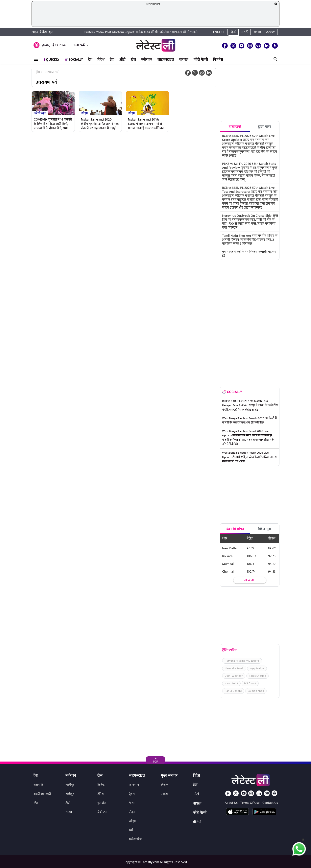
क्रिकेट (101, 785)
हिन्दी (233, 32)
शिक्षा (36, 803)
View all (250, 580)
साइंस (164, 794)
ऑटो (122, 60)
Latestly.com (150, 862)
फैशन (132, 803)
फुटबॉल (102, 803)
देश (90, 60)
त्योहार (85, 113)
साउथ (69, 812)
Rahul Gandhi (233, 691)
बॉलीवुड (70, 785)
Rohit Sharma (258, 676)
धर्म (131, 830)
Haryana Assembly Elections (242, 661)
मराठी (245, 32)
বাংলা (257, 32)
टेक (112, 60)
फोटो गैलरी (201, 60)
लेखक (165, 785)
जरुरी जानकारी (42, 794)
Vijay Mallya (257, 668)
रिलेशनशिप (135, 839)
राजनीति (38, 785)
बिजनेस (218, 60)
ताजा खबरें (79, 45)
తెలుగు (271, 32)
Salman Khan (256, 691)
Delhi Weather (234, 676)
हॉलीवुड (70, 794)
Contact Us (270, 803)
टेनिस (101, 794)
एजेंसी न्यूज (40, 113)
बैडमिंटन (102, 812)
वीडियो (197, 822)
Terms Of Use (250, 803)
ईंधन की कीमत (235, 529)
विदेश (101, 60)
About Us (231, 803)
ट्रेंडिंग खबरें (264, 127)
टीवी (68, 803)
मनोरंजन (147, 60)
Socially (74, 60)
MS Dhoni (250, 683)
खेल (133, 60)
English (219, 32)
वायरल (184, 60)
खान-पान (134, 785)
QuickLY (51, 60)
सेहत (132, 812)
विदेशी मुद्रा (265, 529)
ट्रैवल (132, 794)
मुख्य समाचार (169, 776)
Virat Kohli (231, 683)
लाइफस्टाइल (166, 60)
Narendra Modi (234, 668)
